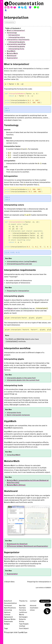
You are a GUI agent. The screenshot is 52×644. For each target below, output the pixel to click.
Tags (6, 628)
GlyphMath (11, 51)
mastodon (34, 608)
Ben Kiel (22, 605)
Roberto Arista (22, 620)
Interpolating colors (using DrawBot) (22, 261)
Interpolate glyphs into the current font (23, 380)
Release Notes (10, 619)
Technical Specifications (10, 607)
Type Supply (24, 624)
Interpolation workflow (16, 44)
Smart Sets (10, 582)
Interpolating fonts (16, 49)
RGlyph (10, 308)
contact (33, 601)
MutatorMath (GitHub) (16, 485)
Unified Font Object (24, 627)
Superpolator (12, 58)
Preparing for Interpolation (18, 291)
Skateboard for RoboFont (17, 544)
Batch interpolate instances (18, 415)
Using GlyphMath (14, 455)
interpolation (10, 22)
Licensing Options (8, 611)
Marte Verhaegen (23, 616)
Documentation (26, 3)
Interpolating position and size (19, 264)
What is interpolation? (16, 30)
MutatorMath (12, 53)
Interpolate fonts (14, 412)
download (45, 601)
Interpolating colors (17, 37)
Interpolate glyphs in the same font (21, 378)
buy (48, 605)
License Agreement (8, 616)
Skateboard (12, 56)
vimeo (32, 610)
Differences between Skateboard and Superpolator (27, 546)
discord (33, 605)
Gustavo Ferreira (22, 609)
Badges (7, 624)
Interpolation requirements (18, 39)
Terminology (12, 33)
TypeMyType (23, 632)
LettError (23, 612)
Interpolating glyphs (17, 42)
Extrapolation (14, 35)
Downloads (8, 621)
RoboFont (8, 601)
